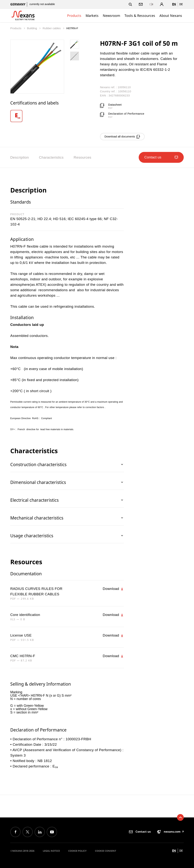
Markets (92, 16)
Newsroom (111, 16)
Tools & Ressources (140, 16)
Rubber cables (52, 28)
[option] (19, 116)
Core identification (25, 615)
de (181, 4)
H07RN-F (72, 28)
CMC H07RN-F (23, 656)
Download (113, 589)
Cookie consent (106, 851)
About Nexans (171, 16)
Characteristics (51, 157)
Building (32, 28)
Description (20, 157)
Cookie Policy (77, 851)
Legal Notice (51, 851)
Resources (82, 157)
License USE (21, 635)
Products (74, 16)
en (174, 4)
